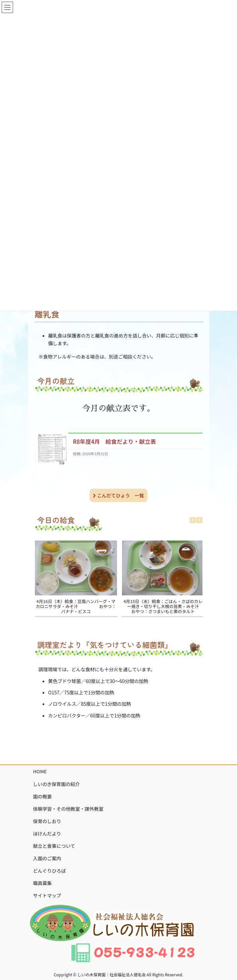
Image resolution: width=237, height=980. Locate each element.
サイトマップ (47, 895)
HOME (40, 771)
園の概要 (43, 796)
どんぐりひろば (50, 871)
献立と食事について (54, 846)
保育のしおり (47, 821)
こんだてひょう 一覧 (118, 495)
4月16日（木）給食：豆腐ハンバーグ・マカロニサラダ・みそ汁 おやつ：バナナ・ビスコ (76, 606)
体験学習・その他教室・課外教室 (68, 809)
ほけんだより (47, 834)
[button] (199, 520)
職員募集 (43, 883)
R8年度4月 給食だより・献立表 (115, 442)
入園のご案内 (47, 858)
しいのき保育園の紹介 (57, 784)
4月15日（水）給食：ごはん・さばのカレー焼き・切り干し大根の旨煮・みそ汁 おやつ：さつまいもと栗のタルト (165, 606)
